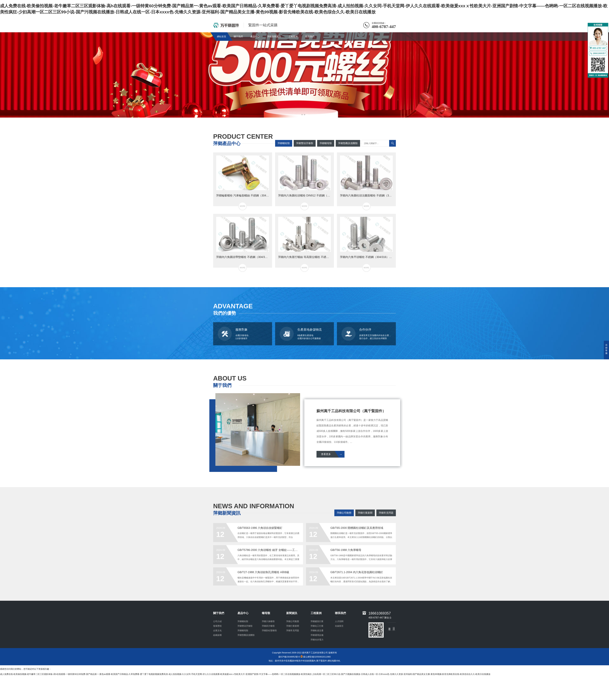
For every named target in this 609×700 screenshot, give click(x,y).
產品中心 (255, 36)
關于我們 (238, 36)
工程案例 (293, 36)
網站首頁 (222, 36)
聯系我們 (310, 36)
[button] (302, 115)
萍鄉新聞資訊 (274, 36)
